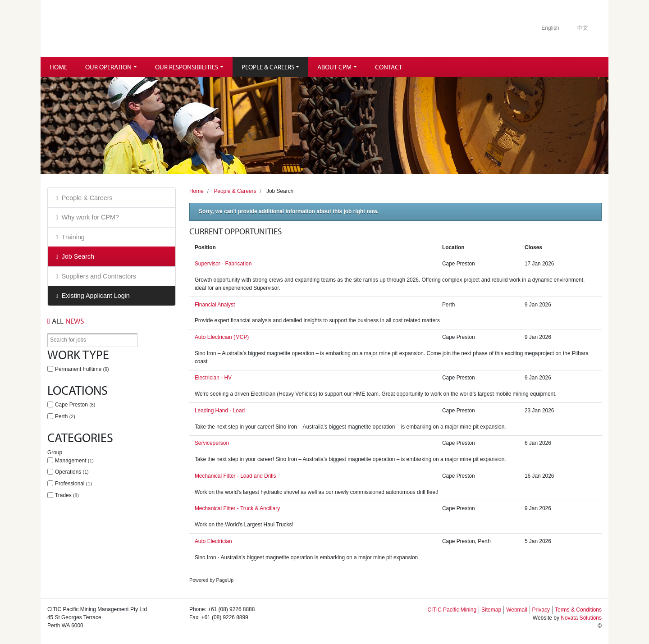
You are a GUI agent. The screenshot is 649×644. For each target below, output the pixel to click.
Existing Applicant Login (96, 296)
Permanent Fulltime (82, 369)
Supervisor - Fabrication (223, 264)
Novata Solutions (581, 618)
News (66, 321)
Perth (65, 416)
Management (74, 461)
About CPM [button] (334, 67)
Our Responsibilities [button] (187, 67)
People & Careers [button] (268, 67)
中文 (583, 28)
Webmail (516, 610)
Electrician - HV (213, 378)
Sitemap (491, 610)
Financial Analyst (215, 305)
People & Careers (87, 198)
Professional (73, 484)
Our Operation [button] (108, 67)
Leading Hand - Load (220, 411)
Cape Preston (75, 405)
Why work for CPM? (90, 217)
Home (58, 67)
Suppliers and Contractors (99, 276)
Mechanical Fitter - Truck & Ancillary (237, 508)
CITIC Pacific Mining (452, 610)
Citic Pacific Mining (119, 29)
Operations (72, 472)
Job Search (78, 256)
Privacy (541, 610)
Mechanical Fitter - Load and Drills (235, 476)
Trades (67, 495)
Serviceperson (212, 443)
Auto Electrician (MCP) (222, 337)
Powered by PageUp (211, 580)
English (550, 28)
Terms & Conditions (578, 610)
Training (73, 237)
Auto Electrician (213, 541)
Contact (388, 67)
